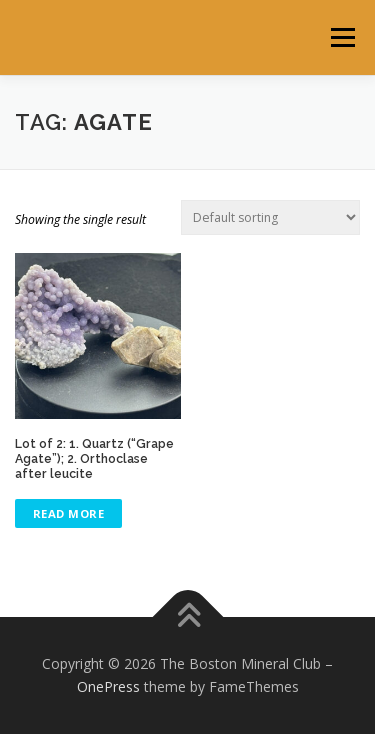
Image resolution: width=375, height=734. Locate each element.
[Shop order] (270, 217)
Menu (341, 37)
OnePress (108, 686)
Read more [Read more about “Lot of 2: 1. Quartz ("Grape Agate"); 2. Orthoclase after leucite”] (69, 513)
